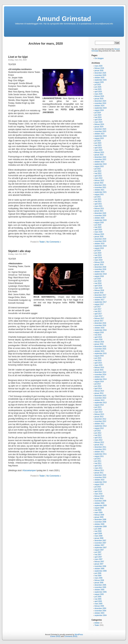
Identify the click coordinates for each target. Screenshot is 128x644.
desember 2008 (100, 519)
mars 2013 (98, 412)
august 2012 (99, 428)
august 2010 (99, 484)
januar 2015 (99, 370)
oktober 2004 (99, 613)
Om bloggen (99, 58)
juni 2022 (98, 171)
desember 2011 (100, 447)
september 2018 (100, 274)
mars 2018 (98, 288)
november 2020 (100, 216)
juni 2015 (98, 358)
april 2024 (98, 120)
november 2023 (100, 131)
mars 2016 (98, 339)
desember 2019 (100, 239)
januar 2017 (99, 321)
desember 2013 (100, 396)
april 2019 (98, 258)
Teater (42, 242)
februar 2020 (99, 234)
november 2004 (100, 611)
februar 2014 (99, 391)
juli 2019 (98, 251)
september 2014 (100, 379)
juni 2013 (98, 407)
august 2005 (99, 594)
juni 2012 (98, 433)
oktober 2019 (99, 244)
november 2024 (100, 103)
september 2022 (100, 164)
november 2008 (100, 522)
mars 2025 (98, 94)
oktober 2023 (99, 134)
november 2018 (100, 269)
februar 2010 (99, 496)
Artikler (97, 623)
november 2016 (100, 325)
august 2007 (99, 550)
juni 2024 (98, 115)
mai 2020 (98, 227)
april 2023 (98, 148)
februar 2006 (99, 580)
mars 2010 (98, 494)
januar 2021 (99, 211)
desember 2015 (100, 346)
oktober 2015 (99, 351)
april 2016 (98, 337)
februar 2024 (99, 124)
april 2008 (98, 534)
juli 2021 (98, 197)
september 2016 (100, 330)
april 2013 (98, 410)
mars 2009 (98, 512)
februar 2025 (99, 96)
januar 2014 (99, 393)
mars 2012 (98, 440)
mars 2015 (98, 365)
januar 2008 (99, 538)
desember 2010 (100, 475)
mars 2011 (98, 468)
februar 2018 (99, 290)
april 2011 (98, 466)
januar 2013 (99, 417)
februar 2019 (99, 262)
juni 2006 (98, 573)
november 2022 (100, 159)
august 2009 (99, 508)
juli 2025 (98, 85)
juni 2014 (98, 386)
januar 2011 (99, 473)
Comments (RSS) (71, 636)
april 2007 (98, 557)
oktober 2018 (99, 272)
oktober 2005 (99, 590)
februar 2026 (99, 68)
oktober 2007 (99, 545)
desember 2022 (100, 157)
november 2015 (100, 349)
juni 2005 (98, 597)
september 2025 (100, 80)
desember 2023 (100, 129)
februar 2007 (99, 562)
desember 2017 (100, 295)
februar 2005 (99, 606)
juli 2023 (98, 141)
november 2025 (100, 75)
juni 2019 (98, 253)
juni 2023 (98, 143)
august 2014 (99, 382)
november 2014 (100, 375)
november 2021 (100, 187)
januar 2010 (99, 498)
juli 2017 (98, 307)
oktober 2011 (99, 452)
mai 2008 (98, 531)
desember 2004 (100, 608)
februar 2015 (99, 368)
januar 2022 (99, 183)
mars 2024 (98, 122)
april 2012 (98, 438)
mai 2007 (98, 555)
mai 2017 (98, 311)
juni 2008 (98, 529)
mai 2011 (98, 463)
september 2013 (100, 403)
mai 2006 (98, 576)
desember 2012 (100, 419)
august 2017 (99, 304)
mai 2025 (98, 89)
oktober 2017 (99, 300)
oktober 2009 (99, 503)
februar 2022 (99, 180)
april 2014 (98, 389)
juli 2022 (98, 169)
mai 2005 (98, 599)
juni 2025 (98, 87)
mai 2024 (98, 117)
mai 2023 (98, 145)
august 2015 (99, 356)
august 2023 (99, 138)
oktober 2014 (99, 377)
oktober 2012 (99, 424)
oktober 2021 (99, 190)
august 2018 (99, 276)
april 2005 (98, 601)
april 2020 (98, 230)
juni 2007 (98, 552)
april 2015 (98, 363)
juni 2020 (98, 225)
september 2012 (100, 426)
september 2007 (100, 548)
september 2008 (100, 527)
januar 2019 (99, 265)
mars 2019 (98, 260)
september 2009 (100, 505)
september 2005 (100, 592)
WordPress (79, 635)
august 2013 (99, 405)
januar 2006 (99, 583)
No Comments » (54, 242)
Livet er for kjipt (18, 57)
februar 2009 (99, 515)
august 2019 (99, 248)
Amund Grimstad (64, 19)
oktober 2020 (99, 218)
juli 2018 (98, 279)
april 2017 (98, 314)
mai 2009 (98, 510)
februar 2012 (99, 442)
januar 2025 (99, 99)
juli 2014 (98, 384)
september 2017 (100, 302)
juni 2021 (98, 199)
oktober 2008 (99, 524)
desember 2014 (100, 372)
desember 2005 (100, 585)
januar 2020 (99, 237)
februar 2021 (99, 209)
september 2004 (100, 615)
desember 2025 (100, 73)
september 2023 (100, 136)
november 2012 (100, 421)
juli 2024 (98, 113)
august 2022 (99, 166)
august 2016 (99, 332)
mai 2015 (98, 360)
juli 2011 (98, 459)
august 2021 (99, 194)
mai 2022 (98, 173)
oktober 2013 (99, 400)
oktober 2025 (99, 78)
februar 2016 (99, 342)
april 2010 (98, 491)
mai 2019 (98, 255)
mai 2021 (98, 202)
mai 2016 (98, 335)
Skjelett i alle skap (19, 251)
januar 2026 (99, 71)
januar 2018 (99, 293)
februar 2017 (99, 318)
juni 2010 (98, 489)
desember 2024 (100, 101)
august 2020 (99, 223)
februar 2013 (99, 414)
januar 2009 (99, 517)
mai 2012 (98, 435)
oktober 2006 (99, 569)
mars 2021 (98, 206)
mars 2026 (98, 66)
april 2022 (98, 176)
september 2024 (100, 108)
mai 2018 (98, 283)
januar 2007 (99, 564)
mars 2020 (98, 232)
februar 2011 (99, 470)
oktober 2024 (99, 106)
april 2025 (98, 92)
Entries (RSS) (55, 636)
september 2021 (100, 192)
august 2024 (99, 110)
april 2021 (98, 204)
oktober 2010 (99, 480)
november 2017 (100, 297)
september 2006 (100, 571)
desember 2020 (100, 213)
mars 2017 (98, 316)
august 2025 (99, 82)
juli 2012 (98, 431)
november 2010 (100, 477)
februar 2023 (99, 152)
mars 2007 (98, 559)
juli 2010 (98, 487)
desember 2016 (100, 323)
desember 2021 (100, 185)
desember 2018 (100, 267)
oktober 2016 (99, 328)
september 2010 (100, 482)
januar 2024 (99, 127)
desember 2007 (100, 541)
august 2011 (99, 456)
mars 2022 (98, 178)
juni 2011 (98, 461)
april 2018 (98, 286)
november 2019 (100, 241)
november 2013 (100, 398)
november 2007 (100, 543)
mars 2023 (98, 150)
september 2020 (100, 220)
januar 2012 (99, 445)
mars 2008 (98, 536)
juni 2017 (98, 309)
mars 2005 (98, 604)
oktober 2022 (99, 162)
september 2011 (100, 454)
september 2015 (100, 353)
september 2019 (100, 246)
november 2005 (100, 587)
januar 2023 (99, 155)
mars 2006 (98, 578)
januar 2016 (99, 344)
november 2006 (100, 566)
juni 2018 (98, 281)
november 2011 (100, 449)
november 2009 (100, 501)
